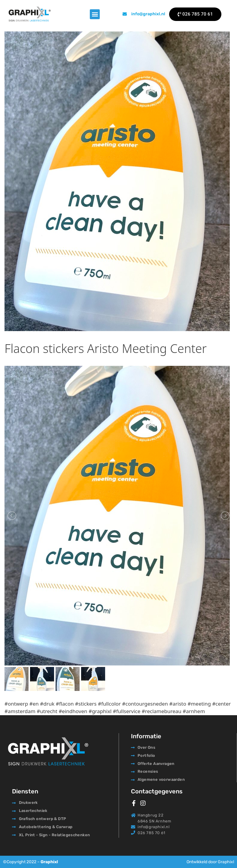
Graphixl (49, 862)
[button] (95, 14)
